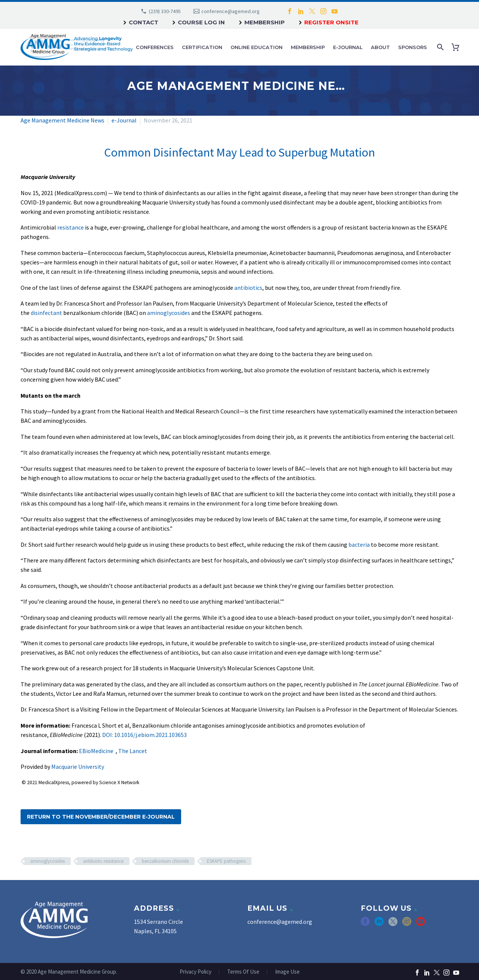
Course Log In (201, 22)
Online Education (257, 47)
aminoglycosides (169, 313)
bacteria (359, 544)
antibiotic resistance (103, 861)
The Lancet (133, 751)
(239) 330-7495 (165, 11)
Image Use (287, 972)
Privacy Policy (196, 972)
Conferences (155, 47)
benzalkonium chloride (165, 861)
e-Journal (348, 47)
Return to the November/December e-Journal (101, 817)
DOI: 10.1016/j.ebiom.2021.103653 (144, 735)
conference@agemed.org (231, 11)
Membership (265, 22)
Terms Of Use (243, 972)
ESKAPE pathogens (226, 861)
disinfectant (46, 313)
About (380, 47)
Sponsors (413, 47)
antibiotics (248, 288)
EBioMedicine (96, 751)
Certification (202, 47)
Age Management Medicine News (62, 120)
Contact (144, 22)
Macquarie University (78, 767)
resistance (71, 227)
